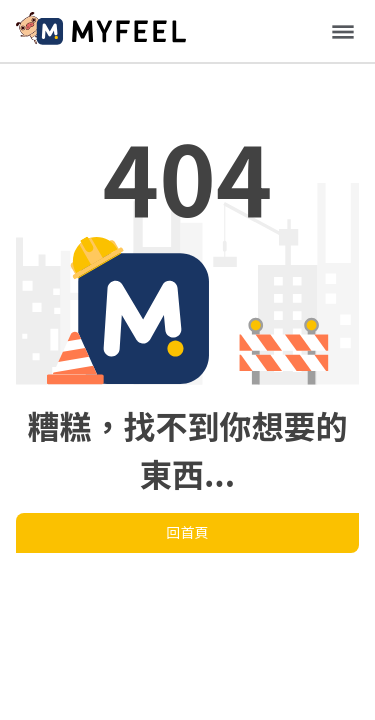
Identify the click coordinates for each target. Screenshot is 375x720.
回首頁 (188, 532)
